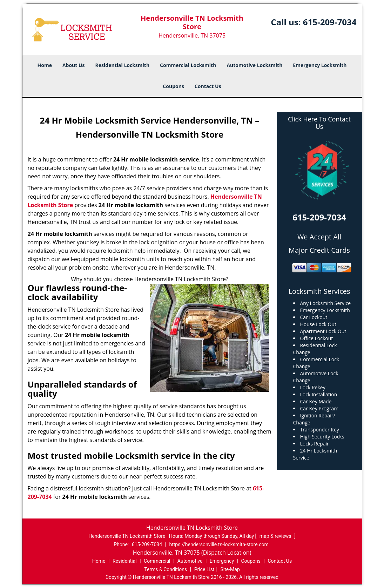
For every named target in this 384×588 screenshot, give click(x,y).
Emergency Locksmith (320, 65)
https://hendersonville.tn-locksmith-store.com (219, 544)
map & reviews (276, 536)
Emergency (222, 561)
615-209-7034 (330, 22)
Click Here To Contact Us (319, 123)
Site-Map (230, 569)
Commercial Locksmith (188, 65)
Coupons (173, 86)
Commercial (157, 561)
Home (45, 65)
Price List (204, 569)
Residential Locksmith (123, 65)
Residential (125, 561)
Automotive (190, 561)
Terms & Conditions (166, 569)
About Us (74, 65)
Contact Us (208, 86)
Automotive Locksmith (254, 65)
